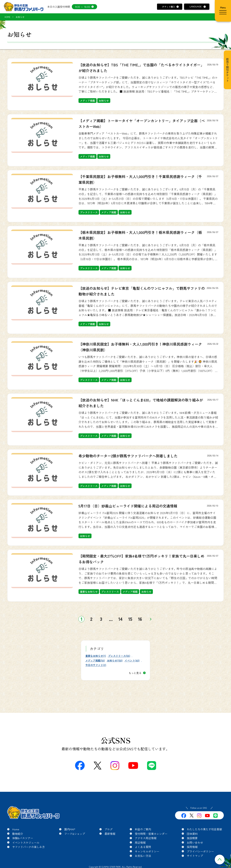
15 (130, 619)
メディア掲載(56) (95, 660)
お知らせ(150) (115, 660)
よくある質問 (143, 847)
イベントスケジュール (26, 843)
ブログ (109, 829)
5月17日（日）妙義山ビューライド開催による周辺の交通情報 (128, 506)
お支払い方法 (143, 856)
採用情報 (192, 847)
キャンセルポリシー (147, 851)
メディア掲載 (88, 101)
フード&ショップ (75, 834)
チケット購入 (169, 7)
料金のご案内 (143, 829)
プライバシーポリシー (200, 851)
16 (140, 619)
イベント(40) (132, 660)
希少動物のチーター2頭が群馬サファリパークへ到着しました (128, 456)
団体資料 (192, 834)
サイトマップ (195, 856)
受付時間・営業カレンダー (151, 834)
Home (16, 829)
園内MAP (70, 829)
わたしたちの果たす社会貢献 (204, 829)
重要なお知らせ (89, 592)
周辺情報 (140, 843)
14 (120, 619)
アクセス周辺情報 (146, 838)
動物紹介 (18, 834)
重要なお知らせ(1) (96, 656)
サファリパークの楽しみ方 (29, 847)
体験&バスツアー (23, 838)
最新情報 (110, 834)
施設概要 (192, 838)
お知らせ (104, 101)
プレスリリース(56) (119, 656)
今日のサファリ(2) (96, 665)
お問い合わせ (195, 843)
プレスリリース (89, 212)
